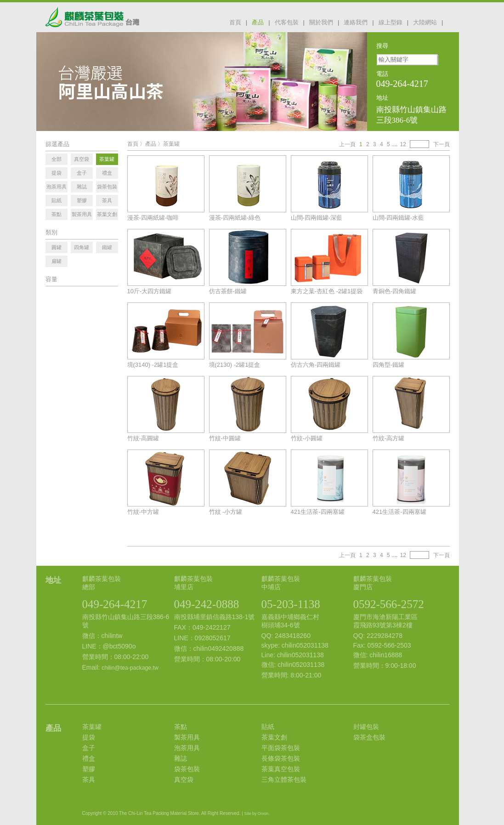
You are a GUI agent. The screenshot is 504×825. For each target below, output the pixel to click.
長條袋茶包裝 (281, 758)
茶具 (89, 779)
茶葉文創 (274, 737)
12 (403, 144)
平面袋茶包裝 (281, 748)
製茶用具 (187, 737)
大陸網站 (425, 22)
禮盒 (89, 758)
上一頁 (347, 144)
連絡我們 (356, 22)
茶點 (181, 727)
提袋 (89, 737)
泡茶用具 (187, 748)
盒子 (89, 748)
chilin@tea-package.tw (130, 668)
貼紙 (268, 727)
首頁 (235, 22)
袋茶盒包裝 (369, 737)
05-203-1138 (291, 604)
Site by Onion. (257, 814)
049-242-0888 (207, 604)
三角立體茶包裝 (284, 779)
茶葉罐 (171, 144)
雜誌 (181, 758)
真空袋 (184, 779)
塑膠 (89, 769)
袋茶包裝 (187, 769)
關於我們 (321, 22)
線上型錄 (391, 22)
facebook (453, 22)
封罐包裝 (366, 727)
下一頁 (442, 144)
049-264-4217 (115, 604)
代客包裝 (287, 22)
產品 (258, 22)
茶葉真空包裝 (281, 769)
